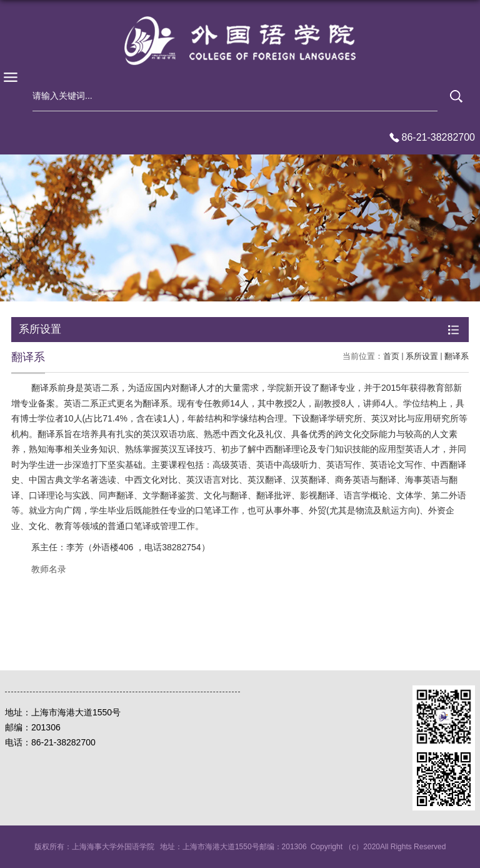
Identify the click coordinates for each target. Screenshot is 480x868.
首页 (391, 356)
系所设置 (422, 356)
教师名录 (49, 569)
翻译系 (457, 356)
